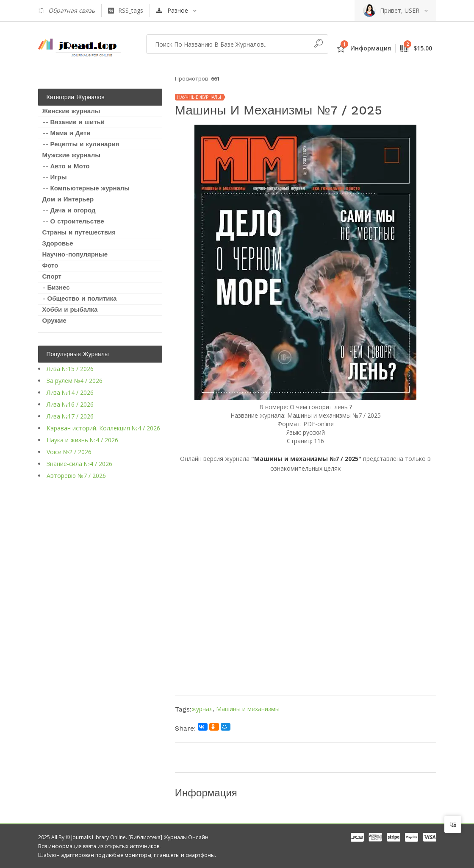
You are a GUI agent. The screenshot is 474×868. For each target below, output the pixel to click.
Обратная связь (67, 11)
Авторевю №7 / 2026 (76, 476)
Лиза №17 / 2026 (70, 416)
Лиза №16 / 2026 (70, 404)
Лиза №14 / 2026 (70, 392)
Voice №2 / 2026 (69, 452)
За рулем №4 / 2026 (75, 381)
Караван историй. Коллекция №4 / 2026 (103, 428)
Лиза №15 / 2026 (70, 369)
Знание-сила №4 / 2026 (79, 464)
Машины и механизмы (248, 709)
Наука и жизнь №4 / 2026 (82, 440)
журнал (202, 709)
